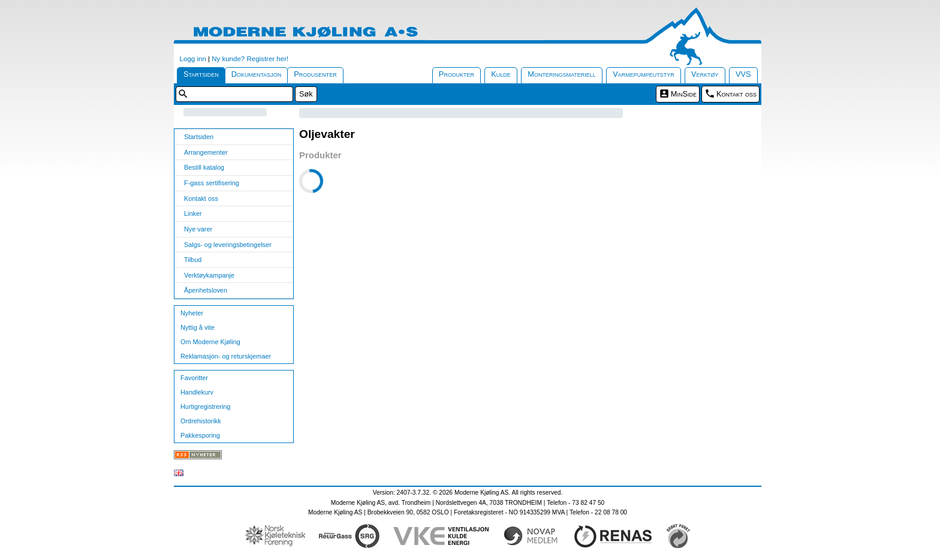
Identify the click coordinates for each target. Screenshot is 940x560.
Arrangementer (206, 152)
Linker (193, 213)
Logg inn (193, 59)
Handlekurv (197, 392)
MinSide (684, 94)
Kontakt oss (736, 94)
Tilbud (193, 260)
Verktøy (705, 74)
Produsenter (315, 74)
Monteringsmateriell (562, 74)
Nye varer (198, 229)
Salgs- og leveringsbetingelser (228, 245)
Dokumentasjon (257, 74)
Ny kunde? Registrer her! (250, 59)
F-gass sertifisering (212, 183)
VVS (743, 74)
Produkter (457, 74)
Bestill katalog (204, 167)
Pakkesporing (200, 435)
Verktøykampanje (209, 275)
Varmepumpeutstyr (644, 74)
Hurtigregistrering (205, 407)
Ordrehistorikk (201, 421)
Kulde (501, 74)
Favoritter (194, 378)
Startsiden (201, 74)
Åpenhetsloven (206, 290)
